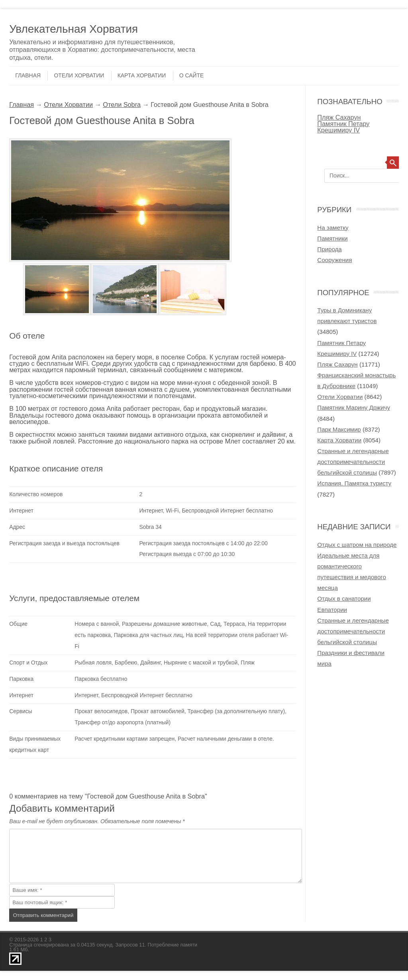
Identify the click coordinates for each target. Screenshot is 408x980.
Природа (329, 249)
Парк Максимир (339, 429)
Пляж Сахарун (339, 117)
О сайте (191, 75)
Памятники (332, 238)
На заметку (333, 228)
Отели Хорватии (79, 75)
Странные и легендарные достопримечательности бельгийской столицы (353, 462)
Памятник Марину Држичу (354, 407)
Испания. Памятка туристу (354, 483)
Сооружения (334, 260)
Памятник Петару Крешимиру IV (343, 127)
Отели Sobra (122, 105)
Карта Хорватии (142, 75)
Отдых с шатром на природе (357, 545)
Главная (28, 75)
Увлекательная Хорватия (74, 29)
